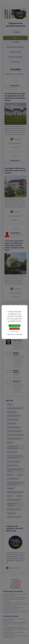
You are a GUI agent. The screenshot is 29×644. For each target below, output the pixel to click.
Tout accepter (15, 326)
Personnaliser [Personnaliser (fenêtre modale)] (14, 332)
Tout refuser (15, 329)
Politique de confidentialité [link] (14, 334)
